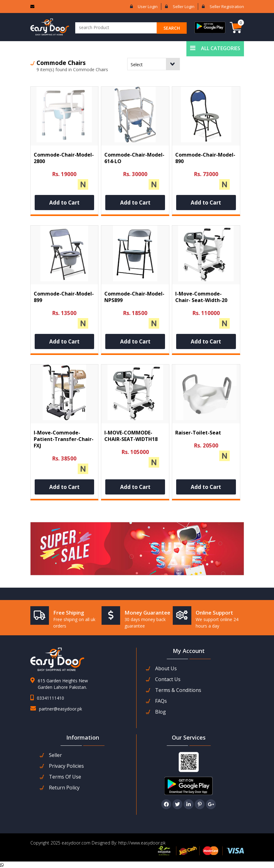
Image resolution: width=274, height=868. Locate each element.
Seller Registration (227, 6)
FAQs (161, 701)
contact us (168, 679)
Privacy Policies (66, 766)
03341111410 (50, 698)
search (172, 28)
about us (166, 669)
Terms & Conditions (178, 690)
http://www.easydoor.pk (141, 843)
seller (55, 755)
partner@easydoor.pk (61, 709)
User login (148, 6)
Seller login (184, 6)
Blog (161, 712)
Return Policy (64, 788)
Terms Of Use (65, 777)
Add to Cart (64, 203)
